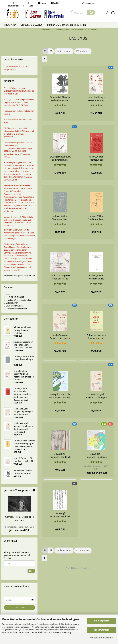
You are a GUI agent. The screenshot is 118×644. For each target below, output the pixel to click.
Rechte (55, 3)
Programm (10, 25)
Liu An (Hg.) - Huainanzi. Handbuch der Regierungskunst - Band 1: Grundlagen (96, 455)
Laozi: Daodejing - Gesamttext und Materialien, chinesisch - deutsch (96, 99)
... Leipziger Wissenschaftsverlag (17, 300)
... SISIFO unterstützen (13, 306)
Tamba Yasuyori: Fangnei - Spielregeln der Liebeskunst (60, 336)
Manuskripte (14, 4)
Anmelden (20, 607)
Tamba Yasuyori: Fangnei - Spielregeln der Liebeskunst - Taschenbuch (96, 396)
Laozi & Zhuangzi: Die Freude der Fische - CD (60, 277)
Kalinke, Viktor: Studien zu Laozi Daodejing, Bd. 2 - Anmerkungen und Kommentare (96, 218)
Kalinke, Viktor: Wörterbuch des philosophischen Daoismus (96, 277)
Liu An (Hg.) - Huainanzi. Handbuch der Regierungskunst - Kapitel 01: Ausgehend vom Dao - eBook (60, 455)
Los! (31, 571)
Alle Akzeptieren (102, 621)
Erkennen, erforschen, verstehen (67, 25)
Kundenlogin (89, 3)
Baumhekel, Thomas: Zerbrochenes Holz (60, 99)
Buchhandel (28, 4)
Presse (42, 3)
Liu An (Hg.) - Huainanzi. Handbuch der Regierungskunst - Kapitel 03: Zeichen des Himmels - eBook (60, 515)
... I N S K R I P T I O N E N (15, 297)
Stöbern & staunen (32, 25)
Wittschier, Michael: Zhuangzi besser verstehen (96, 336)
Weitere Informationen (101, 638)
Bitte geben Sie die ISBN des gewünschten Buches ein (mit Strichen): (17, 555)
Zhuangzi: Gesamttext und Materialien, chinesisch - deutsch (60, 158)
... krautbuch (9, 294)
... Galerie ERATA (11, 303)
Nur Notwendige (102, 630)
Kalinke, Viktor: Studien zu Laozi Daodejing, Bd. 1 (60, 218)
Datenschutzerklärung (61, 632)
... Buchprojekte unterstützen (16, 309)
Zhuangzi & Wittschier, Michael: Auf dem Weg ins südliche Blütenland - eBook (60, 396)
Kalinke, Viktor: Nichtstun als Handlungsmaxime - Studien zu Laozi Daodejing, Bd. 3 (96, 158)
